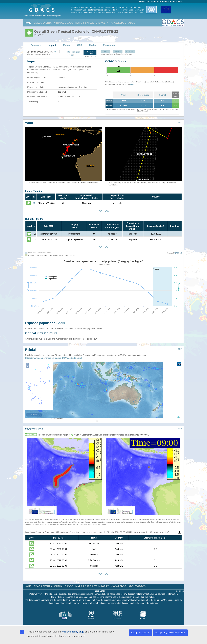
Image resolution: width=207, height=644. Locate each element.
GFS (106, 52)
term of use (144, 1)
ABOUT (132, 23)
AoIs (62, 323)
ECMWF (130, 52)
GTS (80, 45)
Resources (109, 45)
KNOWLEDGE (119, 23)
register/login (169, 1)
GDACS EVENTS (43, 23)
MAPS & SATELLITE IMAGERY (92, 23)
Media (93, 45)
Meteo (67, 45)
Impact (52, 45)
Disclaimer (100, 591)
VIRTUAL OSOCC (64, 23)
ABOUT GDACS (137, 586)
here (132, 84)
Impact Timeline (34, 191)
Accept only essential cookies (170, 633)
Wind (123, 95)
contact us (156, 1)
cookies (180, 591)
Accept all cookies (140, 633)
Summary (36, 45)
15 (34, 203)
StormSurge (34, 429)
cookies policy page (73, 632)
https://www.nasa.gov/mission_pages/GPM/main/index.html (54, 358)
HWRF (118, 52)
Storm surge (143, 95)
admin (179, 1)
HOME (28, 23)
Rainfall (163, 95)
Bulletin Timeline (34, 219)
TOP (180, 122)
